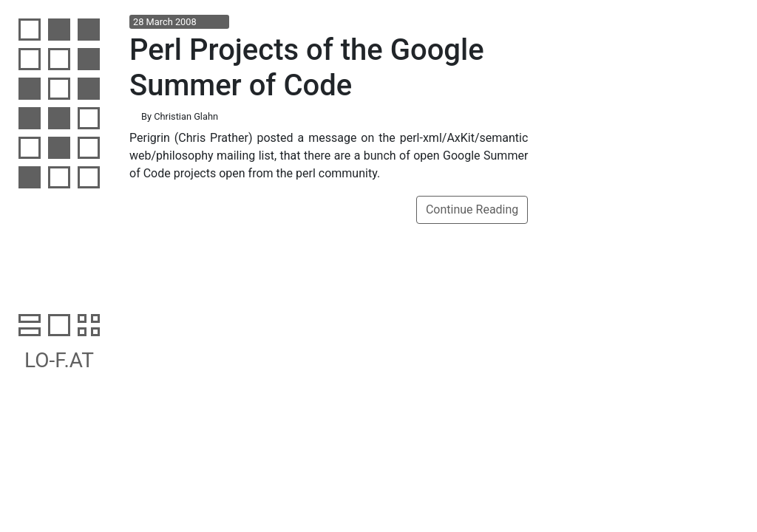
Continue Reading (472, 209)
